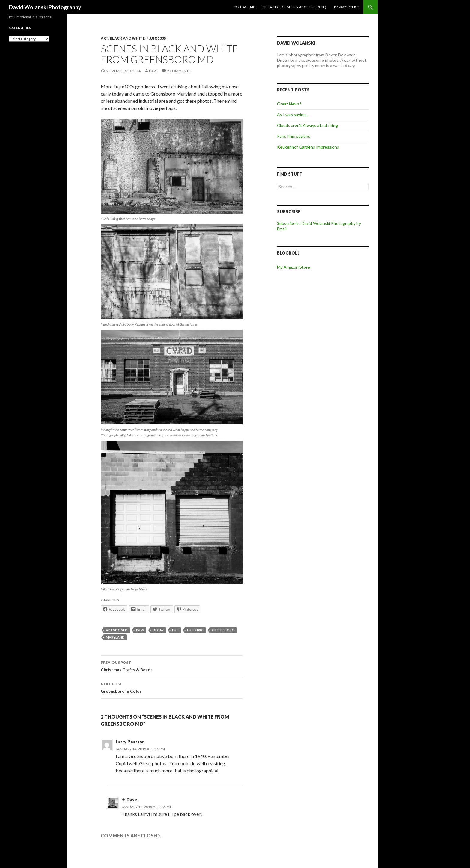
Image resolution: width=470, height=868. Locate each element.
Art (104, 38)
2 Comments (179, 71)
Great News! (289, 104)
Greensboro (223, 630)
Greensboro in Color (172, 687)
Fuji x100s (156, 38)
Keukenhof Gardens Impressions (308, 147)
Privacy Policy (347, 7)
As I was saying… (293, 115)
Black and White (127, 38)
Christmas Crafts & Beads (172, 666)
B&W (140, 630)
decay (158, 630)
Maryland (115, 637)
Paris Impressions (294, 136)
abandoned (117, 630)
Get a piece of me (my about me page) (294, 7)
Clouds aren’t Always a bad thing (307, 125)
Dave (153, 71)
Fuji (175, 630)
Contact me (244, 7)
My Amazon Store (293, 267)
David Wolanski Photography (45, 7)
